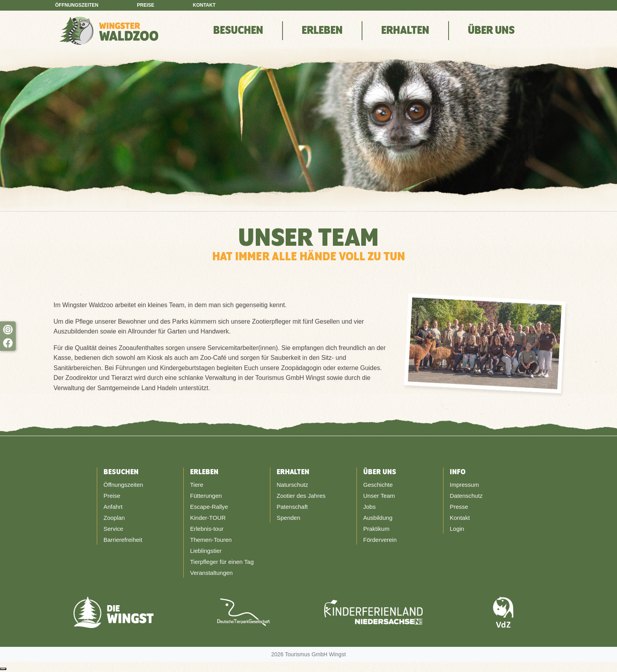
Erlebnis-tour (207, 529)
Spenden (288, 518)
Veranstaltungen (211, 573)
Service (113, 529)
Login (457, 529)
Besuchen (238, 31)
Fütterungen (206, 496)
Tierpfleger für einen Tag (222, 562)
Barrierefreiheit (123, 540)
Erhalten (405, 31)
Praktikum (376, 529)
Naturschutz (292, 485)
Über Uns (491, 31)
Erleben (322, 31)
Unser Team (379, 496)
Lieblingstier (206, 551)
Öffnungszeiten (77, 5)
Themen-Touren (211, 540)
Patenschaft (292, 507)
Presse (459, 507)
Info (458, 472)
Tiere (197, 485)
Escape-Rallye (209, 507)
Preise (146, 5)
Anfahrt (113, 507)
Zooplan (114, 518)
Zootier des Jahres (301, 496)
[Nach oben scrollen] (3, 669)
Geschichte (378, 485)
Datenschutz (466, 496)
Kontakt (204, 5)
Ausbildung (378, 518)
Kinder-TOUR (208, 518)
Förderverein (380, 540)
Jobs (369, 507)
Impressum (464, 485)
